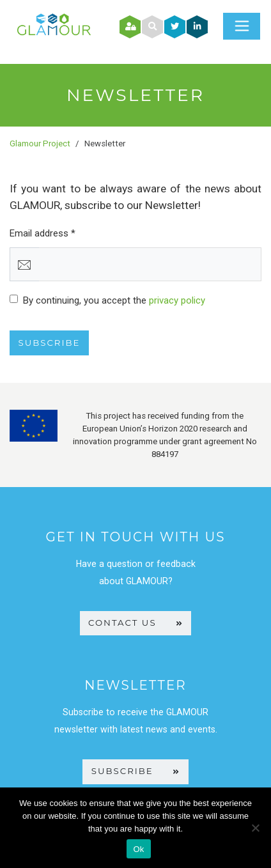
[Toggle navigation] (242, 26)
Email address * (43, 233)
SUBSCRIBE (135, 771)
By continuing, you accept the (114, 300)
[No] (255, 828)
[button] (152, 27)
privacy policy (177, 300)
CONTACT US (135, 623)
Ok (138, 849)
